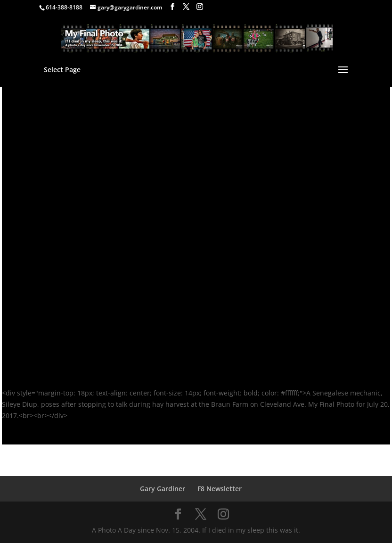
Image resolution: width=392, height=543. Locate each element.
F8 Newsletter (220, 489)
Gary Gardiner (163, 489)
